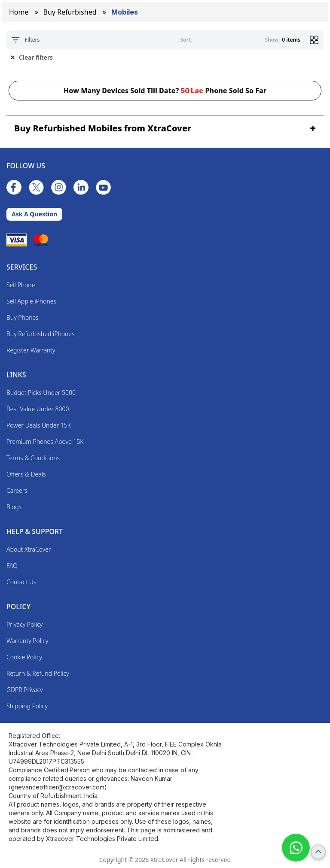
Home (19, 12)
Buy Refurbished (70, 12)
